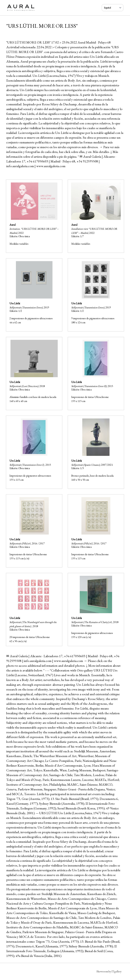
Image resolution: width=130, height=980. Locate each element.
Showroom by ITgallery (109, 971)
